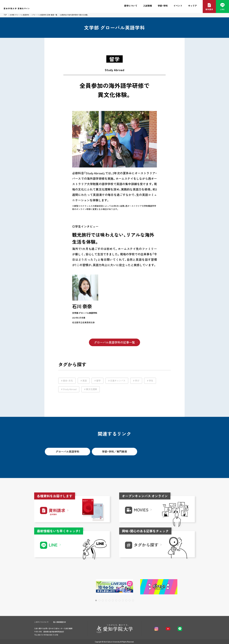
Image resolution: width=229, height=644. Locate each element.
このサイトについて (41, 622)
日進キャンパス (118, 381)
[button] (183, 587)
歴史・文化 (68, 381)
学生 (151, 381)
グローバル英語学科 (67, 452)
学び (137, 381)
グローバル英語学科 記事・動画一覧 (45, 15)
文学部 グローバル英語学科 (19, 15)
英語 (85, 381)
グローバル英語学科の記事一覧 (114, 342)
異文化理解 (91, 389)
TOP (5, 15)
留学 (98, 381)
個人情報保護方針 (60, 622)
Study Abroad (70, 389)
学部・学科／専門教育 (114, 452)
